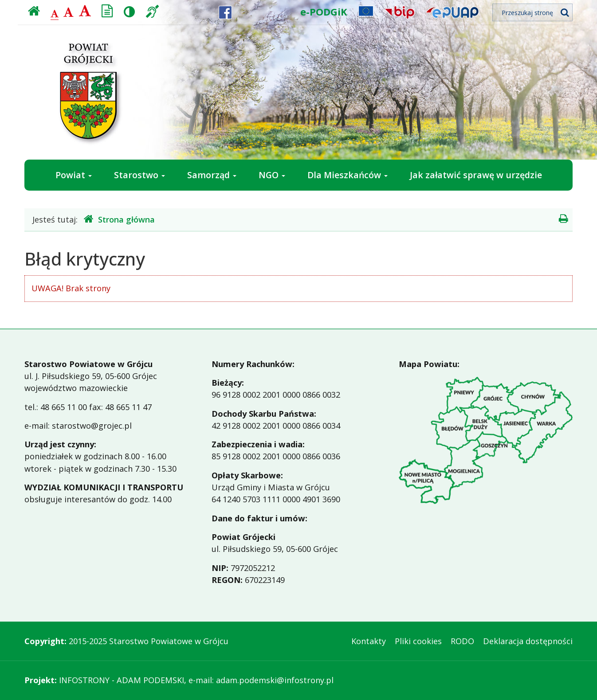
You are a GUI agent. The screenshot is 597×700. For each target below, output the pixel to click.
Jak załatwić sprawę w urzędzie (476, 175)
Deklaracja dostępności (528, 641)
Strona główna (119, 219)
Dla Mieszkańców (348, 175)
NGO (272, 175)
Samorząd (212, 175)
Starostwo (139, 175)
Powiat (74, 175)
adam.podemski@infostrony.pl (275, 680)
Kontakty (369, 641)
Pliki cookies (418, 641)
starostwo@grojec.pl (92, 426)
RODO (462, 641)
